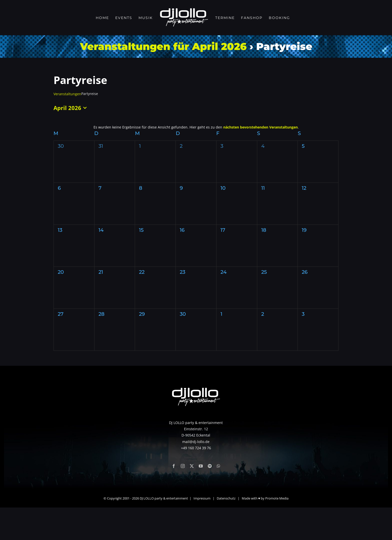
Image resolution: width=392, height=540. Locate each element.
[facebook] (174, 498)
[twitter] (192, 498)
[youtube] (201, 498)
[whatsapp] (218, 498)
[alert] (196, 127)
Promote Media (277, 531)
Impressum (202, 531)
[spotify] (210, 498)
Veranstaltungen (67, 94)
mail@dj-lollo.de (196, 474)
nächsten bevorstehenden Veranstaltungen (260, 127)
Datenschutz (226, 531)
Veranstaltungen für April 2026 (163, 46)
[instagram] (183, 498)
